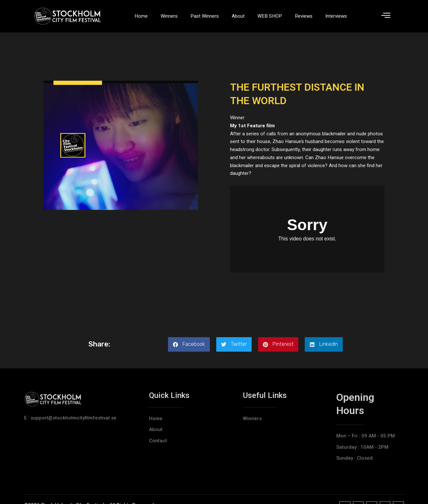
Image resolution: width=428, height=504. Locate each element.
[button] (189, 344)
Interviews (336, 16)
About (238, 16)
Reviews (304, 16)
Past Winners (205, 16)
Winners (169, 16)
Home (141, 16)
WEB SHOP (270, 16)
